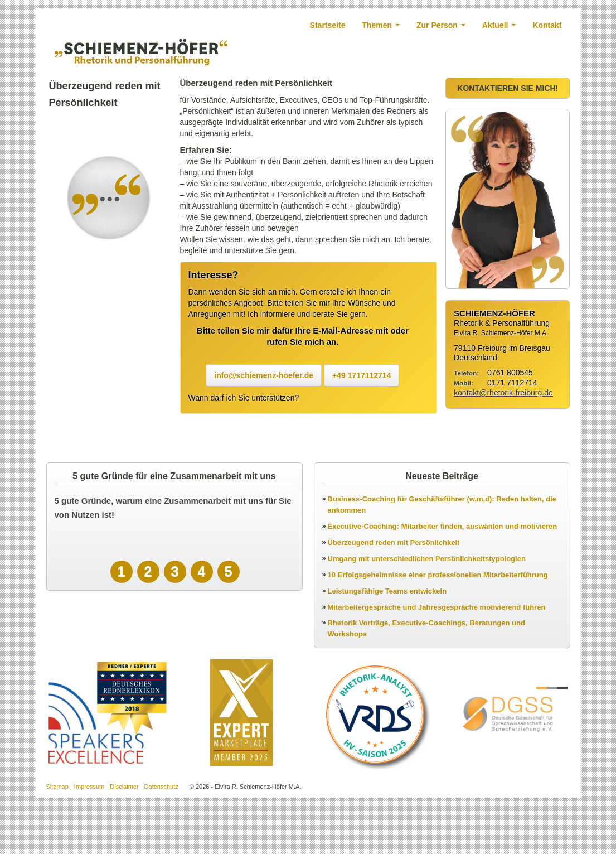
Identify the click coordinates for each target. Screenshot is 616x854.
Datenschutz (161, 787)
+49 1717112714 (362, 376)
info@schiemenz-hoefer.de (264, 376)
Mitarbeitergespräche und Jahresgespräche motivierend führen (437, 608)
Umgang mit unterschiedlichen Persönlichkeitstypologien (427, 559)
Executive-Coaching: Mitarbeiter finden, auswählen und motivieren (443, 527)
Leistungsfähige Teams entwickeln (387, 592)
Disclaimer (124, 787)
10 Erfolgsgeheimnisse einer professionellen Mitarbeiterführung (438, 575)
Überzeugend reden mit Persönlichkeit (394, 543)
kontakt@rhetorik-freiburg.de (503, 393)
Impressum (89, 787)
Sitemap (57, 787)
